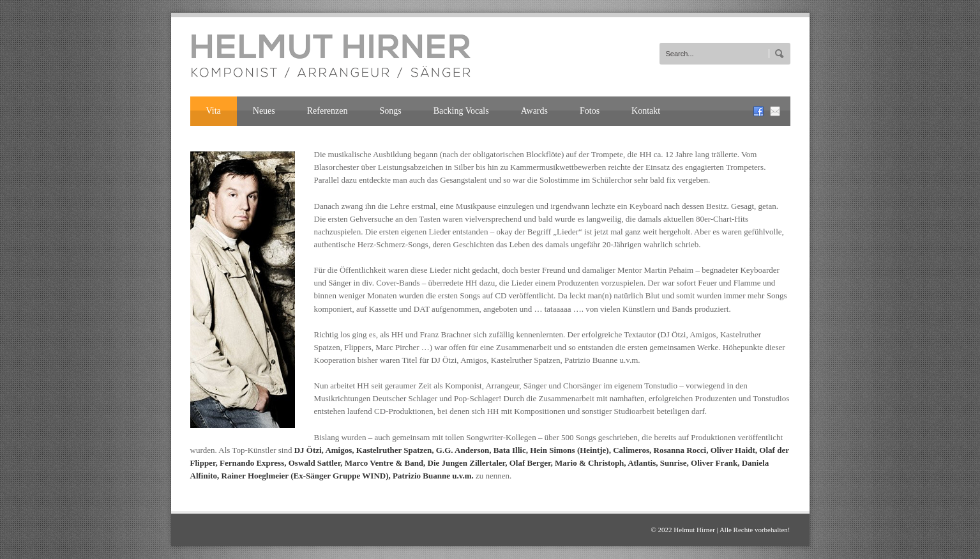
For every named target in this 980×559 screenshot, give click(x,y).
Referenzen (328, 111)
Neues (264, 111)
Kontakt (646, 111)
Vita (214, 111)
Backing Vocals (461, 111)
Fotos (590, 111)
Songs (391, 111)
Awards (534, 111)
